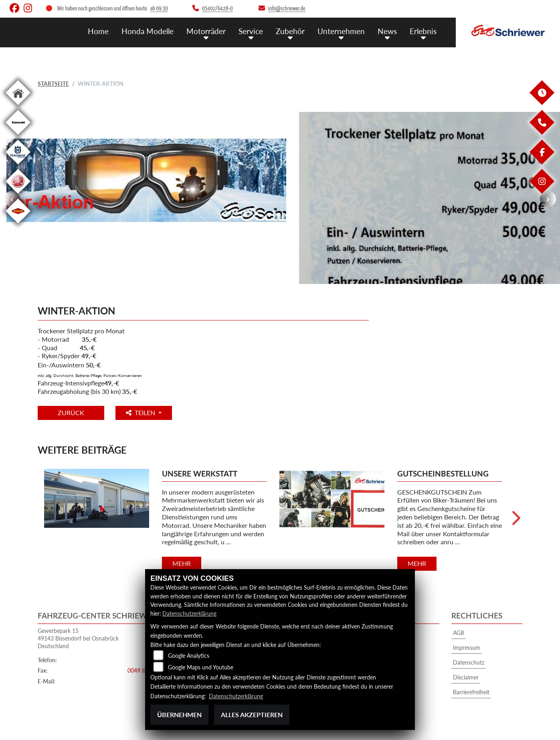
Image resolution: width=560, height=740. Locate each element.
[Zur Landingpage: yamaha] (18, 195)
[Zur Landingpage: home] (18, 106)
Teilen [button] (141, 413)
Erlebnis (423, 31)
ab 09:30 (159, 9)
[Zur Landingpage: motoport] (18, 225)
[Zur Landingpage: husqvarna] (18, 166)
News (387, 31)
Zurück (71, 413)
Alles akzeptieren (252, 715)
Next (548, 199)
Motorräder (206, 31)
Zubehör (290, 31)
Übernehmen (179, 715)
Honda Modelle (148, 31)
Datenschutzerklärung (189, 613)
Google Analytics (189, 656)
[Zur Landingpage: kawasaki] (18, 136)
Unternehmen (341, 31)
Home (98, 31)
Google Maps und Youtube (201, 667)
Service (251, 31)
